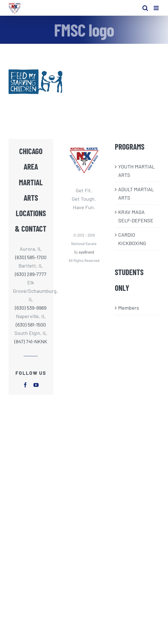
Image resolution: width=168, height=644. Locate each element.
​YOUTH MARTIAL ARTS (136, 171)
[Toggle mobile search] (145, 8)
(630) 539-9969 (31, 308)
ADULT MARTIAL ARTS (136, 193)
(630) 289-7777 (31, 274)
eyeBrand (86, 252)
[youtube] (36, 385)
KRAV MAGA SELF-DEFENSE (136, 216)
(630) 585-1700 (31, 257)
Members (129, 308)
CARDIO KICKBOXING (132, 239)
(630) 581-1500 (31, 325)
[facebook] (25, 385)
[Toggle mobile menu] (157, 8)
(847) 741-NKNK (31, 341)
